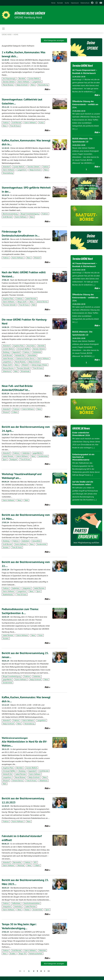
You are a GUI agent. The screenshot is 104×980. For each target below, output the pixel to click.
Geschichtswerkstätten (32, 903)
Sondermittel (43, 456)
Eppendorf (16, 352)
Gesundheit (37, 541)
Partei (41, 635)
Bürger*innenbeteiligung (30, 214)
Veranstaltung (43, 85)
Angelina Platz (8, 299)
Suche (67, 3)
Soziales (6, 547)
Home (53, 3)
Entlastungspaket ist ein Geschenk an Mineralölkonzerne (83, 456)
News (33, 85)
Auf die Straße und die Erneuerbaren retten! (83, 482)
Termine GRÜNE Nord (83, 66)
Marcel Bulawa (8, 85)
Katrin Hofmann (24, 82)
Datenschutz (85, 3)
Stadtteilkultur (8, 595)
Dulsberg (6, 352)
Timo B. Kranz (15, 126)
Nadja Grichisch (22, 85)
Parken (27, 910)
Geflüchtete (16, 903)
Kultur (42, 123)
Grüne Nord (7, 35)
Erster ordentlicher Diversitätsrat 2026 (81, 433)
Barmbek (22, 78)
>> (49, 971)
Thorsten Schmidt (9, 305)
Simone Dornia (42, 302)
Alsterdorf (6, 167)
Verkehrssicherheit (36, 954)
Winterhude (25, 371)
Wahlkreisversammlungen (15, 738)
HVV (35, 862)
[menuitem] (53, 3)
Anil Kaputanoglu (9, 78)
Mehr (47, 89)
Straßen (13, 954)
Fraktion (6, 123)
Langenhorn (37, 82)
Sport (5, 459)
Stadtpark (13, 459)
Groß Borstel (17, 123)
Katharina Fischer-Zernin (25, 358)
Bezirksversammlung (10, 214)
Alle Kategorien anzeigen (54, 40)
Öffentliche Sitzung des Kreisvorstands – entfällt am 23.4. (85, 104)
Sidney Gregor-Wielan (39, 365)
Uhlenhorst (7, 371)
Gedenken (26, 453)
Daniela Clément (9, 82)
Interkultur (18, 906)
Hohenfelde (32, 355)
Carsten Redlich (34, 78)
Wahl (34, 305)
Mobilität (21, 865)
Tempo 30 (22, 954)
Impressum (75, 3)
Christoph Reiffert (23, 349)
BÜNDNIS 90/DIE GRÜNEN (31, 13)
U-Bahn (15, 412)
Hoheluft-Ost (20, 355)
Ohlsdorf (37, 258)
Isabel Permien (31, 299)
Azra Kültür (31, 346)
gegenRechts (38, 453)
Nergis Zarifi (22, 302)
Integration (27, 588)
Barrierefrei (17, 862)
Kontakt (60, 3)
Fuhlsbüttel (37, 352)
